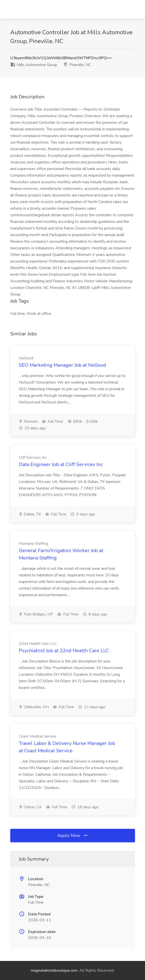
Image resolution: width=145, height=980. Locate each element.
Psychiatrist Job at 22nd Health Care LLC (64, 651)
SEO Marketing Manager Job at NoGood (62, 365)
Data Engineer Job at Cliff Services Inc (61, 464)
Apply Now (73, 835)
